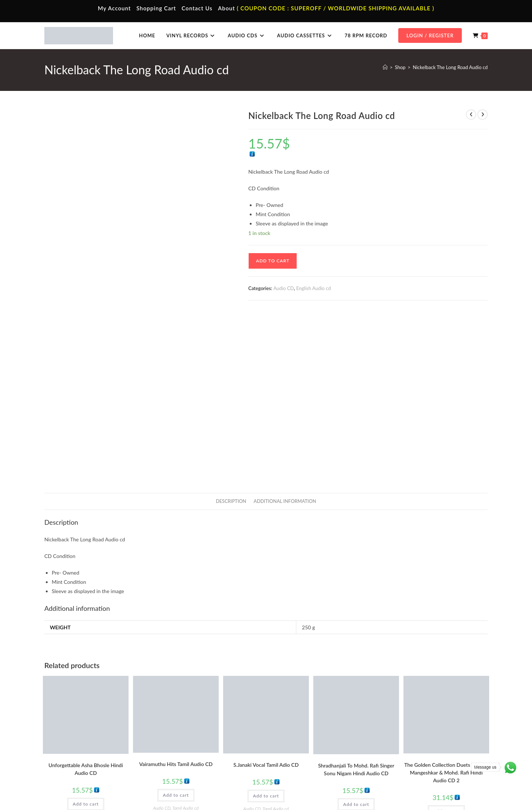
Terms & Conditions (354, 789)
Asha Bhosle (56, 649)
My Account (115, 8)
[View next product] (482, 115)
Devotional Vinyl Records (305, 765)
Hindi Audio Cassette (190, 732)
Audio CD (284, 288)
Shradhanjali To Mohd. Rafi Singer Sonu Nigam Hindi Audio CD (356, 601)
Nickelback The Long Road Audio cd (450, 67)
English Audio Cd (407, 765)
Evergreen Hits (102, 649)
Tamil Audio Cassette (190, 721)
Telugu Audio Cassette (191, 743)
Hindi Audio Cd (406, 732)
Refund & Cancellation (466, 789)
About (226, 8)
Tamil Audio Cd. (406, 721)
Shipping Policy (425, 789)
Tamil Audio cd (186, 640)
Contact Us (197, 8)
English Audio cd (314, 288)
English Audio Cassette (192, 765)
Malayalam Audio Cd (411, 754)
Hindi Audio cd (379, 649)
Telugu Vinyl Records (301, 754)
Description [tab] (231, 333)
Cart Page (67, 754)
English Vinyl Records (301, 743)
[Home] (385, 67)
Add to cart (273, 261)
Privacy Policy (392, 789)
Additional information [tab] (285, 333)
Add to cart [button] (86, 636)
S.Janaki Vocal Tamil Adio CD (266, 597)
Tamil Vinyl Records (299, 721)
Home (64, 721)
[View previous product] (471, 115)
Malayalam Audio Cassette (196, 754)
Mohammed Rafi (356, 654)
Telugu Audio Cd (407, 743)
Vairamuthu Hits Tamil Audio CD (176, 596)
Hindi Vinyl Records (299, 732)
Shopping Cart (156, 8)
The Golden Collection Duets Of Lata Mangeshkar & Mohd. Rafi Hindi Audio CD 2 (446, 604)
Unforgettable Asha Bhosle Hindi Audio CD (86, 601)
